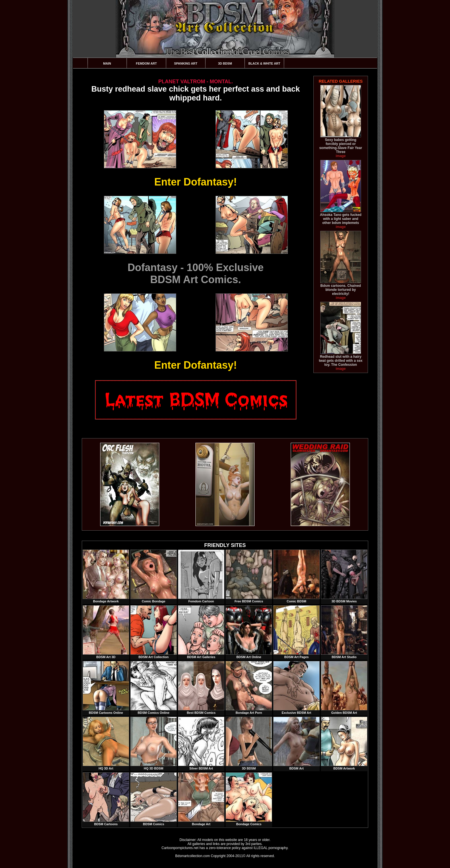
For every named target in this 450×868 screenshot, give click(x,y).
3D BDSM (225, 63)
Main (107, 63)
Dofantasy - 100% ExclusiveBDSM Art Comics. (195, 273)
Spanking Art (186, 63)
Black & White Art (264, 63)
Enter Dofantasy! (195, 182)
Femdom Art (147, 63)
